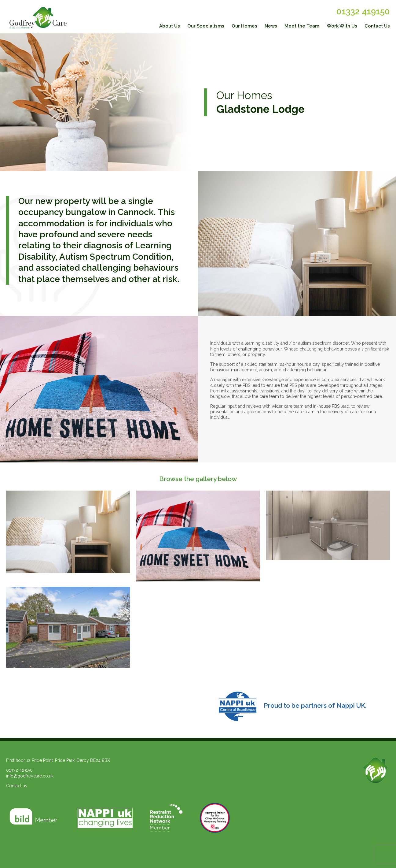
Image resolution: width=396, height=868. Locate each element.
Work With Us (342, 26)
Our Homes (244, 26)
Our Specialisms (206, 26)
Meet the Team (302, 26)
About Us (170, 26)
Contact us (17, 786)
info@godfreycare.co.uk (30, 776)
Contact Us (377, 26)
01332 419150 (363, 11)
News (271, 26)
